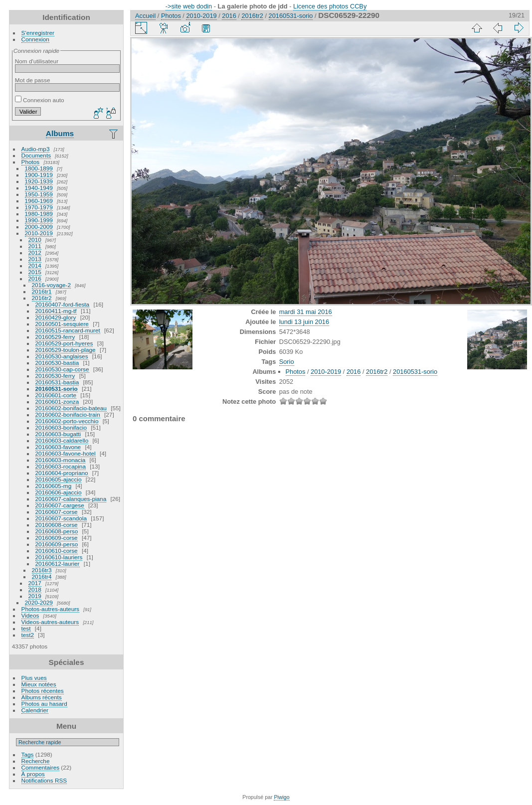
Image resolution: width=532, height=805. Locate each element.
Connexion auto (40, 100)
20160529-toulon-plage (66, 350)
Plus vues (34, 678)
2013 (35, 259)
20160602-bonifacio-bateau (71, 408)
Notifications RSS (44, 780)
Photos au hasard (44, 704)
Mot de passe (33, 80)
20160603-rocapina (61, 466)
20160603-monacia (61, 460)
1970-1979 (39, 207)
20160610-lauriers (59, 557)
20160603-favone (58, 447)
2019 (35, 596)
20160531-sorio (57, 389)
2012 (35, 252)
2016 (35, 278)
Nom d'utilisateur (37, 61)
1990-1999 (39, 220)
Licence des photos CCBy (330, 6)
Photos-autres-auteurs (50, 609)
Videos (30, 615)
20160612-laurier (58, 563)
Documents (36, 155)
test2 (28, 635)
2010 (35, 240)
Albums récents (42, 697)
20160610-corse (57, 551)
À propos (33, 774)
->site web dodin (189, 6)
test (26, 628)
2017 (35, 583)
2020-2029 (39, 602)
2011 (35, 246)
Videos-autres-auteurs (50, 622)
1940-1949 (39, 188)
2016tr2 (42, 298)
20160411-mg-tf (56, 311)
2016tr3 (42, 570)
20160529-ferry (55, 337)
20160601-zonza (57, 402)
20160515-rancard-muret (68, 330)
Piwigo (281, 797)
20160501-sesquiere (62, 324)
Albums (60, 133)
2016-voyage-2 (52, 285)
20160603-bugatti (58, 434)
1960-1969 (39, 201)
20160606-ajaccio (59, 492)
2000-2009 (39, 227)
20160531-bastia (57, 382)
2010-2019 (39, 233)
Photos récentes (43, 691)
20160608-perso (57, 531)
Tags (28, 754)
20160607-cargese (60, 505)
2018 (35, 589)
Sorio (287, 362)
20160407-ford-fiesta (63, 304)
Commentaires (41, 767)
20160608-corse (57, 525)
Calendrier (35, 710)
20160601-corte (56, 395)
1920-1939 (39, 181)
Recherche (36, 761)
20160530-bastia (57, 363)
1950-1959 (39, 194)
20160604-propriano (62, 473)
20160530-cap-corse (62, 369)
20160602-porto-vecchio (67, 421)
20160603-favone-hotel (66, 453)
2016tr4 (42, 576)
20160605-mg (54, 486)
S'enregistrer (38, 33)
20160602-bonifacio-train (68, 414)
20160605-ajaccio (59, 479)
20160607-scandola (61, 518)
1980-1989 (39, 214)
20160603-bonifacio (61, 427)
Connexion (35, 39)
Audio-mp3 (36, 149)
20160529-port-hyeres (64, 343)
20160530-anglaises (62, 356)
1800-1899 (39, 168)
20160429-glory (56, 317)
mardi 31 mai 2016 (306, 312)
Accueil (145, 16)
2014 (35, 265)
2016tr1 (42, 291)
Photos (31, 162)
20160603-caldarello (62, 440)
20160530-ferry (55, 376)
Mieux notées (39, 684)
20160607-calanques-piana (71, 499)
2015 (35, 272)
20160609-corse (57, 538)
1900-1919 (39, 175)
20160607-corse (57, 512)
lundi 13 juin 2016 (304, 322)
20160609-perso (57, 544)
